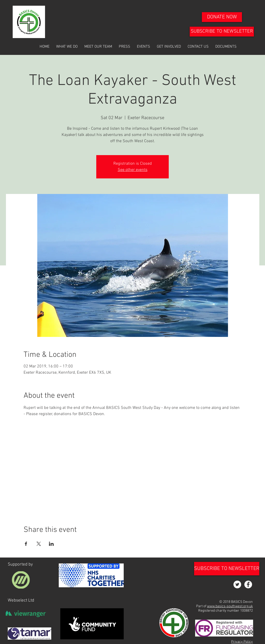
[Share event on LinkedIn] (51, 544)
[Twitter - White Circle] (237, 584)
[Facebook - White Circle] (248, 584)
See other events (133, 170)
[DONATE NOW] (222, 17)
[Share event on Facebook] (26, 544)
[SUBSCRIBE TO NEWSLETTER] (222, 32)
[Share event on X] (39, 544)
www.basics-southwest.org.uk (230, 606)
